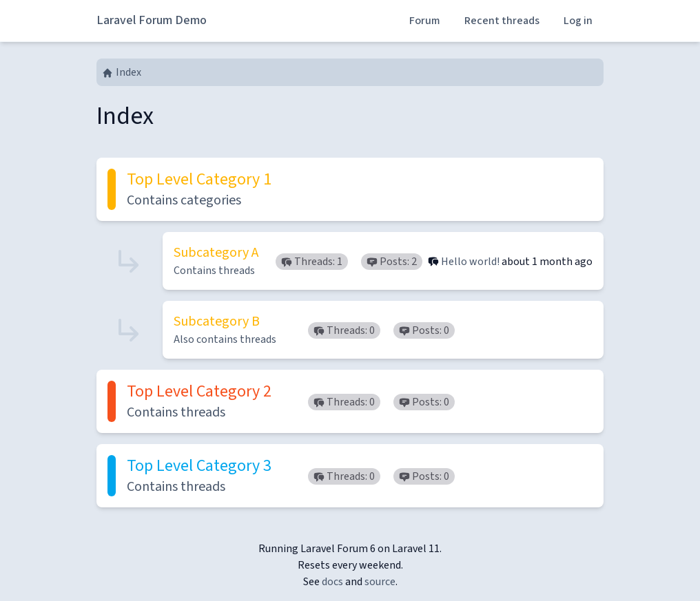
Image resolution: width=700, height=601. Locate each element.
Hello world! (470, 262)
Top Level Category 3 (199, 466)
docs (332, 582)
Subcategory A (216, 253)
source (380, 582)
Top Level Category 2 (199, 391)
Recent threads (502, 21)
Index (122, 72)
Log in (578, 21)
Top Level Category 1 (199, 179)
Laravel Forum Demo (152, 20)
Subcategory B (217, 321)
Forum (425, 21)
